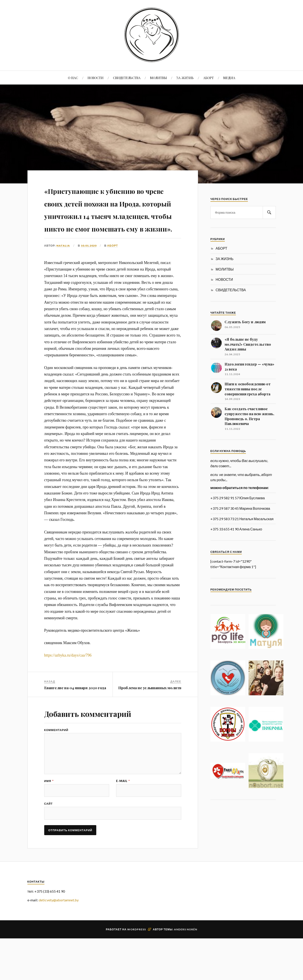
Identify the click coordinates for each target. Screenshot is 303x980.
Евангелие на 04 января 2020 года (75, 725)
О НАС (73, 78)
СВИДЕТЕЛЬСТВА (127, 78)
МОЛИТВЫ (158, 78)
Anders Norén (186, 971)
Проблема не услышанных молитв (150, 725)
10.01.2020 (89, 283)
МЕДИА (229, 78)
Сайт (48, 844)
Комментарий (56, 768)
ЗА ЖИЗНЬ (185, 78)
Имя (49, 821)
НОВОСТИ (96, 78)
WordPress (137, 971)
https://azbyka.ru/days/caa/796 (68, 693)
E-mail (123, 821)
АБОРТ (208, 78)
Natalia (63, 283)
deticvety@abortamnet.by (59, 941)
